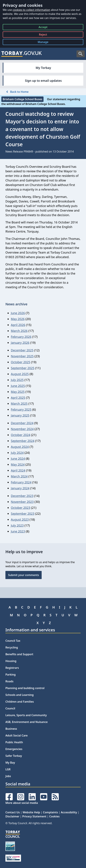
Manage (46, 43)
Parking (10, 675)
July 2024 (17, 453)
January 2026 (20, 343)
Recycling (12, 647)
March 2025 (19, 404)
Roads (9, 681)
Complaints (50, 812)
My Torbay (43, 68)
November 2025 (22, 356)
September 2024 (23, 441)
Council (10, 708)
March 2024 (19, 476)
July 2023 (17, 525)
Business (11, 729)
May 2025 (18, 392)
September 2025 (23, 368)
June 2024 (18, 459)
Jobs (8, 776)
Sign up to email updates (43, 81)
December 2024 (22, 423)
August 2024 (20, 447)
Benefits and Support (19, 654)
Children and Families (20, 702)
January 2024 (20, 488)
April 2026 (18, 325)
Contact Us (13, 812)
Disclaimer (12, 816)
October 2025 (21, 362)
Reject (43, 35)
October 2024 (21, 435)
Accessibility (69, 812)
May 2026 (18, 319)
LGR (8, 769)
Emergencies (14, 749)
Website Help (31, 812)
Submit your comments (24, 575)
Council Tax (13, 641)
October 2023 (21, 508)
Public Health (14, 742)
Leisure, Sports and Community (26, 715)
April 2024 (18, 470)
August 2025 (20, 374)
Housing (11, 661)
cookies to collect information (31, 10)
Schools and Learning (19, 695)
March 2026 (19, 331)
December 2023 (22, 496)
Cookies (54, 816)
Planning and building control (25, 688)
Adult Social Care (17, 735)
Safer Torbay (14, 756)
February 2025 (21, 409)
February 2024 (21, 482)
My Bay (10, 763)
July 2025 (17, 380)
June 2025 (18, 386)
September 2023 (23, 514)
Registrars (12, 668)
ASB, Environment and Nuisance (26, 722)
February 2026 (21, 337)
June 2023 (18, 531)
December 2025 (22, 350)
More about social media (22, 803)
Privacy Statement (34, 816)
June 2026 (18, 313)
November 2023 (22, 502)
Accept (43, 28)
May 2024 (18, 464)
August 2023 (20, 519)
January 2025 (20, 415)
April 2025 (18, 398)
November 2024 (22, 429)
